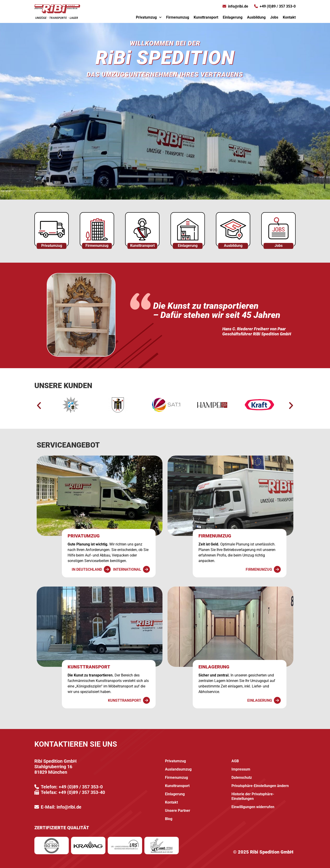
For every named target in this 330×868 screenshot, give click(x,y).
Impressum (241, 769)
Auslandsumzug (178, 769)
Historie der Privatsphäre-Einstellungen (253, 796)
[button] (39, 406)
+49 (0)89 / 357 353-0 (278, 6)
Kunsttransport (206, 17)
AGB (235, 761)
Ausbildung (256, 17)
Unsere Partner (178, 811)
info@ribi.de (238, 6)
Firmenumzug (178, 17)
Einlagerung (233, 17)
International (127, 569)
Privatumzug (149, 17)
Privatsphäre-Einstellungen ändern (260, 786)
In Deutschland (87, 569)
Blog (169, 819)
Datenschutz (242, 778)
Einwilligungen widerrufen (253, 807)
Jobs (274, 17)
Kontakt (289, 17)
